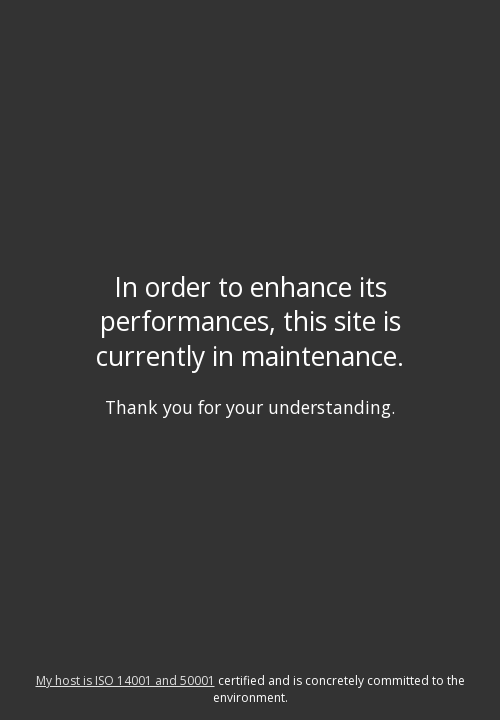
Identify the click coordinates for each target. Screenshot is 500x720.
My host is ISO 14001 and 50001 (125, 680)
